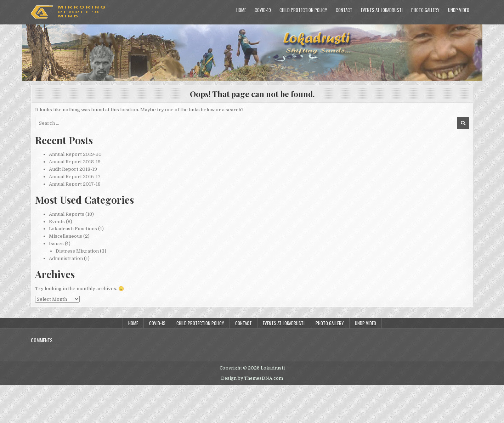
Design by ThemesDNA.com (252, 378)
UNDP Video (459, 10)
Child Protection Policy (303, 10)
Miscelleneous (66, 236)
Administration (66, 258)
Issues (56, 244)
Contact (344, 10)
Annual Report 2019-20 (75, 154)
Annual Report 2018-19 (75, 162)
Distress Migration (77, 251)
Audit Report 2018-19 (73, 169)
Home (241, 10)
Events (57, 222)
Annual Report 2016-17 (75, 177)
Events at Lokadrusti (382, 10)
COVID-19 (263, 10)
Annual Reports (67, 214)
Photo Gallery (425, 10)
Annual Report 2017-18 (75, 184)
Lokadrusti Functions (73, 229)
